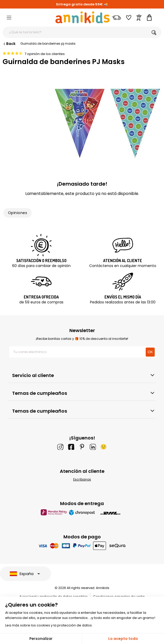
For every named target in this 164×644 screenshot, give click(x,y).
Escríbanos (82, 479)
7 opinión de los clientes (45, 54)
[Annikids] (83, 17)
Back (9, 44)
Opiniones (18, 213)
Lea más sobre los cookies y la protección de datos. (49, 625)
